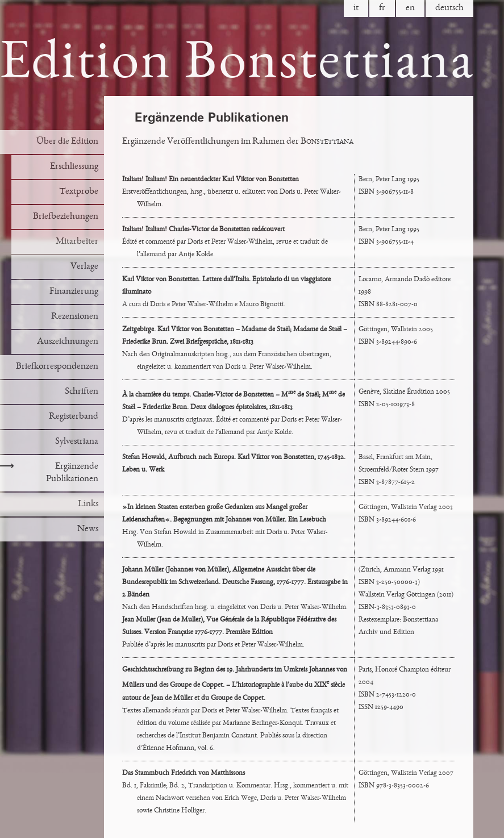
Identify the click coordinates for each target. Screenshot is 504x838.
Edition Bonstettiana (237, 65)
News (88, 529)
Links (88, 504)
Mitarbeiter (77, 242)
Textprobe (79, 192)
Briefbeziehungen (66, 217)
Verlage (84, 267)
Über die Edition (67, 142)
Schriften (82, 392)
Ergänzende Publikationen (49, 472)
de (449, 8)
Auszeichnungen (68, 342)
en (410, 8)
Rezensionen (75, 317)
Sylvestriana (77, 442)
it (356, 8)
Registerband (74, 417)
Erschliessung (74, 167)
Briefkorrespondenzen (57, 367)
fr (382, 8)
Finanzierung (74, 292)
